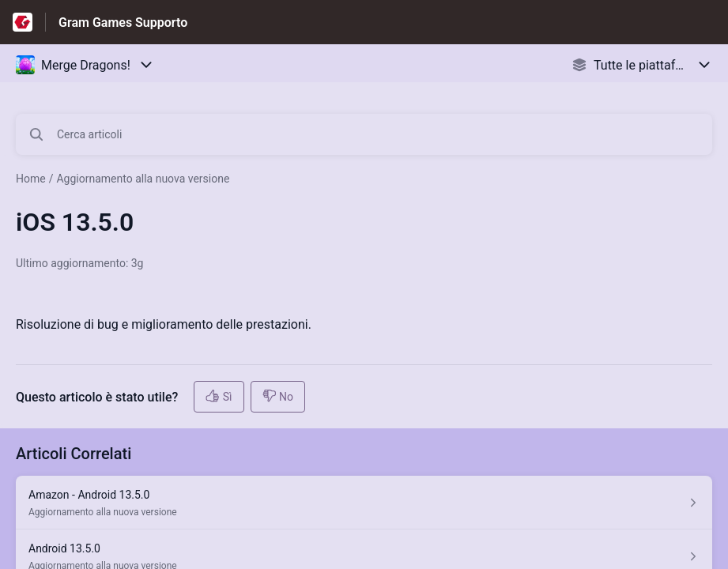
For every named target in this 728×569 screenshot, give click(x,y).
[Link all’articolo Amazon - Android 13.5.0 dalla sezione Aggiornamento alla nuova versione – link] (364, 503)
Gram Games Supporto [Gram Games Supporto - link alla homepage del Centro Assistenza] (123, 23)
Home (31, 179)
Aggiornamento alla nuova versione (143, 179)
